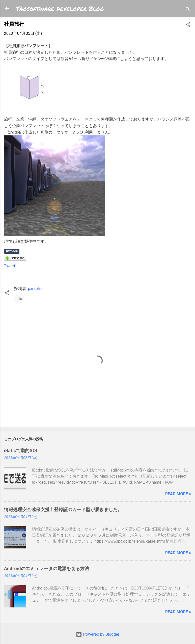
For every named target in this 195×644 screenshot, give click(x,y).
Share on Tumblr (12, 251)
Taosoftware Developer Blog (60, 8)
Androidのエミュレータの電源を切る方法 (47, 568)
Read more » (178, 494)
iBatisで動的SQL (21, 450)
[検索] (188, 10)
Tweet (10, 266)
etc (19, 299)
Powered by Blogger (98, 634)
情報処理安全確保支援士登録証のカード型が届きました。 (63, 509)
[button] (188, 25)
